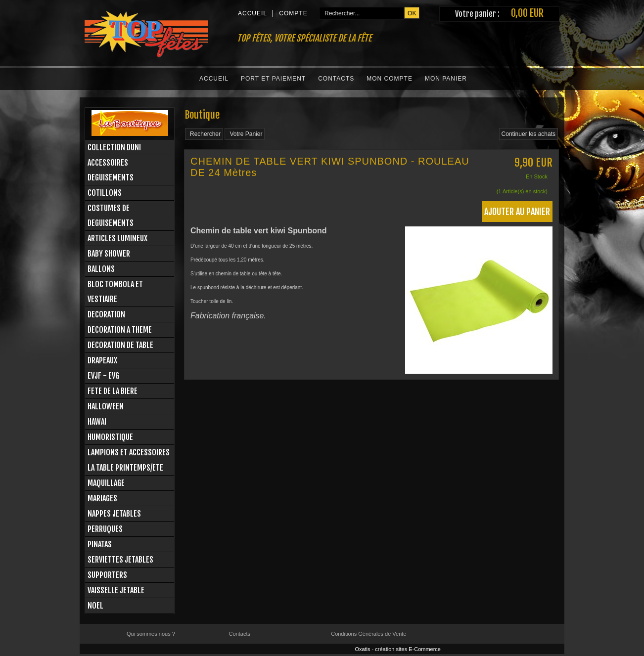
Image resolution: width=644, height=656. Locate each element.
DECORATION (106, 314)
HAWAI (97, 422)
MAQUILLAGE (106, 483)
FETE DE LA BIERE (113, 391)
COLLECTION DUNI (114, 147)
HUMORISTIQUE (110, 437)
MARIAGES (102, 498)
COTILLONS (105, 193)
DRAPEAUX (102, 360)
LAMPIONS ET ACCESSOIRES (129, 452)
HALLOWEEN (106, 406)
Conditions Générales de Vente (368, 634)
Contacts (336, 79)
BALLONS (101, 269)
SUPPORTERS (107, 575)
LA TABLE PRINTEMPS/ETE (125, 468)
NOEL (95, 606)
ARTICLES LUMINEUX (117, 238)
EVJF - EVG (103, 376)
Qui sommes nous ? (151, 634)
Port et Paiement (273, 79)
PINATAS (100, 544)
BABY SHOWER (109, 254)
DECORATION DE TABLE (120, 345)
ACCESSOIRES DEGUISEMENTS (111, 170)
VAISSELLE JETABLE (116, 590)
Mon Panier (446, 79)
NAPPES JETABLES (114, 514)
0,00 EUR (527, 13)
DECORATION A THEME (120, 330)
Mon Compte (390, 79)
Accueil (214, 79)
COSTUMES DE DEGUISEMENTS (111, 216)
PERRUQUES (105, 529)
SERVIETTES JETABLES (120, 560)
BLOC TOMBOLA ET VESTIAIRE (115, 292)
